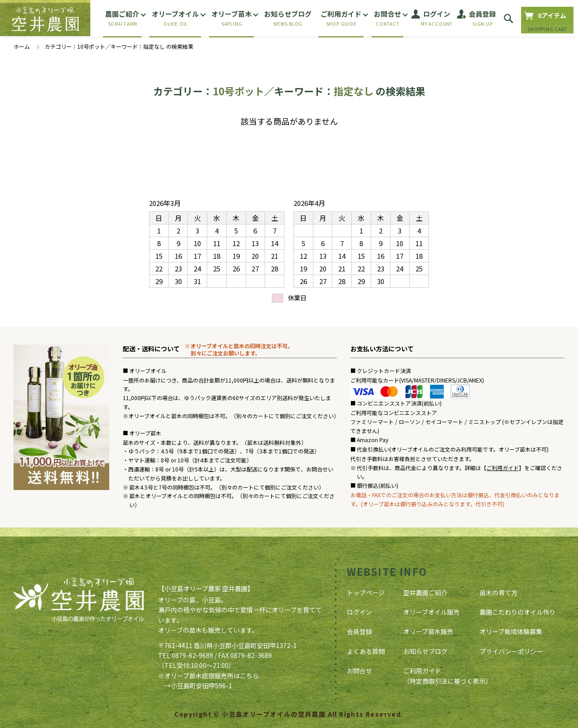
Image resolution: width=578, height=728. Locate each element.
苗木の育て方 (499, 593)
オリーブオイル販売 (431, 612)
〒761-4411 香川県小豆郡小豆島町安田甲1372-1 (227, 645)
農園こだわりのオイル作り (517, 612)
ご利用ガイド (503, 468)
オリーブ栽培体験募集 (511, 631)
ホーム (22, 46)
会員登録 (359, 631)
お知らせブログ (425, 651)
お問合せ (359, 671)
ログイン (359, 612)
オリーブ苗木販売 (428, 631)
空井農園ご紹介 (425, 593)
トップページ (366, 593)
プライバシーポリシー (511, 651)
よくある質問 (366, 651)
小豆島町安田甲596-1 (201, 686)
